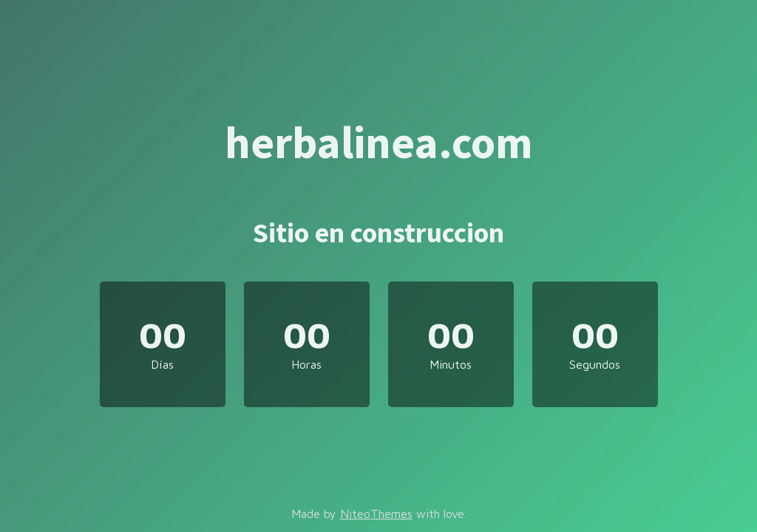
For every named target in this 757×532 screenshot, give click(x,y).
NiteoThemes (376, 514)
